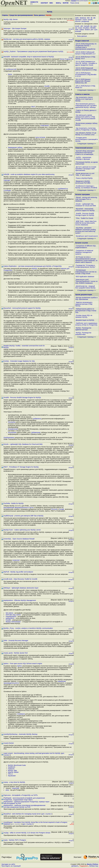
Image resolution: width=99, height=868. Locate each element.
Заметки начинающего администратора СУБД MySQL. (84, 304)
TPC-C (10, 774)
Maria (10, 74)
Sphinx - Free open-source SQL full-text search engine (23, 664)
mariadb (87, 26)
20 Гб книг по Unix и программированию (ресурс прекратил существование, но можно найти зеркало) (86, 260)
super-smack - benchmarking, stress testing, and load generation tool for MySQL (32, 753)
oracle (85, 20)
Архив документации (84, 295)
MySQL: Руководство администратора (83, 329)
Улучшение (12, 432)
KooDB (8, 620)
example (78, 31)
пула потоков (40, 137)
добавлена (37, 419)
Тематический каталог (84, 148)
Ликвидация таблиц (15, 147)
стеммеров (21, 714)
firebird (87, 30)
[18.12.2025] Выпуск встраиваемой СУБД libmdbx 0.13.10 (86, 75)
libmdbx (93, 28)
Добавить (75, 866)
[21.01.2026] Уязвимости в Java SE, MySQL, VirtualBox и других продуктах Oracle (86, 63)
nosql (80, 28)
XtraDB (47, 86)
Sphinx (20, 666)
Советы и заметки (83, 94)
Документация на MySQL (85, 320)
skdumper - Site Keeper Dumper (15, 28)
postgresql (85, 21)
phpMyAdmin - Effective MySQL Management (20, 600)
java (95, 26)
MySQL (35, 269)
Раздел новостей (82, 41)
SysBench (12, 767)
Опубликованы (9, 438)
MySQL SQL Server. (11, 19)
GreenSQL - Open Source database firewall (19, 539)
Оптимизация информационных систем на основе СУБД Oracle (86, 272)
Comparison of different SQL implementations (86, 247)
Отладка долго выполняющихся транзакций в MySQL (87, 139)
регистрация (84, 1)
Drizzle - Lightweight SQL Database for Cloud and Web (23, 444)
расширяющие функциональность (16, 507)
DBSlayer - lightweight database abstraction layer (21, 588)
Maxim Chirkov (93, 864)
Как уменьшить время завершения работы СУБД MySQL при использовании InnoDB (85, 118)
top (91, 26)
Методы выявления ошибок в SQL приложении (86, 298)
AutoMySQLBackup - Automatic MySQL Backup (21, 734)
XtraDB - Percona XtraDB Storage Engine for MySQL (22, 397)
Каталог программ (83, 194)
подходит (7, 180)
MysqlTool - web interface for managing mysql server (22, 814)
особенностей (11, 69)
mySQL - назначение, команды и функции (83, 158)
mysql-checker (9, 743)
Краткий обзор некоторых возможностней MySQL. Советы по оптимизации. (85, 153)
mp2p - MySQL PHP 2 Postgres (15, 840)
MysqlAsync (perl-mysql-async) (87, 236)
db (91, 18)
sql (76, 28)
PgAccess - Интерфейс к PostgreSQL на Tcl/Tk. (21, 795)
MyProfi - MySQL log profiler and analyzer (18, 572)
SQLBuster (12, 776)
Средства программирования (21, 15)
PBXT (33, 107)
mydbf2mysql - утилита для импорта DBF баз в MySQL (24, 516)
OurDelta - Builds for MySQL (14, 503)
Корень (5, 15)
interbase (78, 20)
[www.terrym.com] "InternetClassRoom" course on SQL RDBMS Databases (86, 281)
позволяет (16, 560)
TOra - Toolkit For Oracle (84, 218)
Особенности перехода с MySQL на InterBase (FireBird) (86, 187)
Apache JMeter (13, 772)
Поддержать (84, 866)
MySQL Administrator (13, 622)
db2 (88, 18)
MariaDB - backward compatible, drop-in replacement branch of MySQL (29, 57)
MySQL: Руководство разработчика (83, 334)
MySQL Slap (12, 770)
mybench (11, 769)
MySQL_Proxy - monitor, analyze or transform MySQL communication (28, 628)
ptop (7, 790)
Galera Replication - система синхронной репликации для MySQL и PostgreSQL (33, 266)
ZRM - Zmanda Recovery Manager (16, 641)
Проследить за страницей (11, 866)
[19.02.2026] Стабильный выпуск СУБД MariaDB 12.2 (85, 53)
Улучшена (12, 422)
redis (77, 30)
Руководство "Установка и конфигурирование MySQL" (86, 266)
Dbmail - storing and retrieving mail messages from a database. (86, 199)
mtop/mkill (15, 788)
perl (92, 30)
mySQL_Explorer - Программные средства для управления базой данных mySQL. (34, 51)
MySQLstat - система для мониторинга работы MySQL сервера (27, 39)
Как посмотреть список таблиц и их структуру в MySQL (84, 99)
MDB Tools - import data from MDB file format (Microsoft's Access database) (86, 223)
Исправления (13, 429)
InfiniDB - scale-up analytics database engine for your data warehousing (29, 174)
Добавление (36, 432)
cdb (82, 26)
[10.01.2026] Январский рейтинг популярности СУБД (86, 69)
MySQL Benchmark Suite (17, 765)
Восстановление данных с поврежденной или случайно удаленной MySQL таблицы (86, 106)
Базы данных (40, 15)
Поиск (72, 3)
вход (78, 1)
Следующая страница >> (87, 90)
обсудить (71, 29)
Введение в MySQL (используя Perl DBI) (83, 182)
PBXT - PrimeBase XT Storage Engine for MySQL (21, 467)
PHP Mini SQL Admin (13, 615)
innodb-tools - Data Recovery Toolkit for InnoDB (20, 579)
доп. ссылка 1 (47, 814)
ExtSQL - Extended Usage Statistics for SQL (19, 361)
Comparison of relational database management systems (84, 252)
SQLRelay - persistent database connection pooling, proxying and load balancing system (86, 230)
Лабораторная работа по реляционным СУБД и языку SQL (86, 311)
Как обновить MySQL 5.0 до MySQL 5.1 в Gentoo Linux (86, 134)
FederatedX (45, 125)
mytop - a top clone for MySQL (14, 782)
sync (96, 30)
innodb (90, 20)
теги (77, 3)
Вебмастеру (94, 866)
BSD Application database (85, 277)
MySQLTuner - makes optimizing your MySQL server (22, 530)
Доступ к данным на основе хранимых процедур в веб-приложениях (86, 169)
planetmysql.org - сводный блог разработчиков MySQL (86, 287)
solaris (82, 30)
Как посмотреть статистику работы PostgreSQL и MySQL (86, 129)
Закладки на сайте (8, 864)
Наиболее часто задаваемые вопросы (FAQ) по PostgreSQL (87, 324)
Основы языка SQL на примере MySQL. (84, 316)
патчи (31, 507)
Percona (54, 509)
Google (62, 509)
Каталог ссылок (82, 243)
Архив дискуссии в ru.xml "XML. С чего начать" (85, 174)
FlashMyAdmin (11, 616)
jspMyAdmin (10, 618)
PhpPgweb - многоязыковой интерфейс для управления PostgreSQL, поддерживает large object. (24, 799)
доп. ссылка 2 (28, 824)
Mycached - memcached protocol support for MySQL (22, 308)
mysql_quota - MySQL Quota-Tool (16, 653)
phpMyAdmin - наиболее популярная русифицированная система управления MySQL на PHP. (24, 806)
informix (78, 21)
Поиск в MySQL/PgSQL (84, 178)
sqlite (77, 18)
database (83, 18)
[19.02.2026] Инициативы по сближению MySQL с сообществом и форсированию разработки (86, 46)
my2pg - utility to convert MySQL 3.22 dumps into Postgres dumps (27, 833)
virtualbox (86, 28)
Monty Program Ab (67, 59)
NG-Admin (9, 613)
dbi (94, 18)
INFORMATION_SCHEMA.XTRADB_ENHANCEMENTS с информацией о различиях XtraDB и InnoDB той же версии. (39, 416)
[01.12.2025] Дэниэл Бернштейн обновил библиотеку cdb (83, 81)
